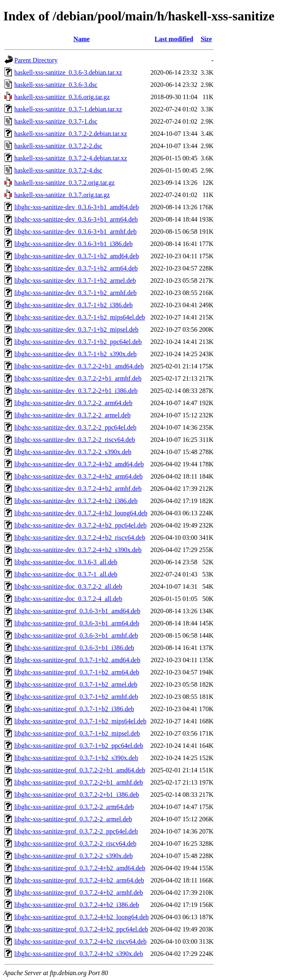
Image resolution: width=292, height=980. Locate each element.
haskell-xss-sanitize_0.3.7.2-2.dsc (58, 146)
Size (206, 39)
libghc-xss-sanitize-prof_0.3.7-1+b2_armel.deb (76, 684)
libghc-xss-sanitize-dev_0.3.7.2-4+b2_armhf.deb (78, 489)
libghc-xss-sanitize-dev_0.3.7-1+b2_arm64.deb (76, 268)
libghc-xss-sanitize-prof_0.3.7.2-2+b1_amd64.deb (80, 770)
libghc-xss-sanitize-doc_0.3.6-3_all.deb (66, 562)
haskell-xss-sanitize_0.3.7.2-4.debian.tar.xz (71, 158)
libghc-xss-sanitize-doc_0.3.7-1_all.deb (66, 574)
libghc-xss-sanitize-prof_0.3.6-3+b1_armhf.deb (76, 635)
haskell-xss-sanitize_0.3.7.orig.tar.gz (62, 195)
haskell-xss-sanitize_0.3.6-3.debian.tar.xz (68, 72)
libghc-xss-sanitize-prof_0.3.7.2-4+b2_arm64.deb (79, 880)
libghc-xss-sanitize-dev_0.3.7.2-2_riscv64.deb (75, 440)
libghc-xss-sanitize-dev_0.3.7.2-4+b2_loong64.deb (81, 513)
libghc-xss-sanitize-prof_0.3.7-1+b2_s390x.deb (76, 758)
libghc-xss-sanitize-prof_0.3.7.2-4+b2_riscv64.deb (81, 941)
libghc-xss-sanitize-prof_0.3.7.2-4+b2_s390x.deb (79, 954)
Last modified (174, 39)
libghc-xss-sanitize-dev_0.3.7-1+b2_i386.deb (73, 305)
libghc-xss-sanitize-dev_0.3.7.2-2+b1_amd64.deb (79, 366)
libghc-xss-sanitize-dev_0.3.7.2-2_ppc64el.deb (75, 427)
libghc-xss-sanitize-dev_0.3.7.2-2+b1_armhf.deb (78, 378)
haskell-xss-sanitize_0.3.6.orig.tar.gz (62, 97)
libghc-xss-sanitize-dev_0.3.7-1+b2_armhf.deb (75, 293)
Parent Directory (36, 60)
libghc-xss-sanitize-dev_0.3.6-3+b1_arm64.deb (76, 219)
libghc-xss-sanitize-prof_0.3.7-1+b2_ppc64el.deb (79, 746)
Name (82, 39)
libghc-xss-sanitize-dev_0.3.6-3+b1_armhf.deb (75, 232)
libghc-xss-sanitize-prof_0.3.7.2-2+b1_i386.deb (77, 795)
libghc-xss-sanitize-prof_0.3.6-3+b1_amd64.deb (77, 611)
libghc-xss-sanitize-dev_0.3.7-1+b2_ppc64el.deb (78, 342)
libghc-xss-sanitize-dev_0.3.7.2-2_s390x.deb (73, 452)
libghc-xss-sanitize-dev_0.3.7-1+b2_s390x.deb (75, 354)
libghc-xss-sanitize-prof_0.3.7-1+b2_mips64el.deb (80, 721)
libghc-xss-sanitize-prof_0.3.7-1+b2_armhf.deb (76, 697)
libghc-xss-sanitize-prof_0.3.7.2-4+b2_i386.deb (77, 905)
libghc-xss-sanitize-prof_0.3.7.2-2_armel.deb (73, 819)
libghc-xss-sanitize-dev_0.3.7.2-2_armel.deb (72, 415)
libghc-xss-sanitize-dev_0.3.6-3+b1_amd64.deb (76, 207)
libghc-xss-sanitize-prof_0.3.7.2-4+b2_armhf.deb (79, 892)
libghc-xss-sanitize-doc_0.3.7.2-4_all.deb (68, 599)
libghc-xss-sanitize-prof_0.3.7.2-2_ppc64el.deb (76, 831)
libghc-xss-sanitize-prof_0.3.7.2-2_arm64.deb (74, 807)
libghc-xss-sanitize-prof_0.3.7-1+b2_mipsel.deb (77, 733)
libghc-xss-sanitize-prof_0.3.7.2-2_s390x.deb (74, 856)
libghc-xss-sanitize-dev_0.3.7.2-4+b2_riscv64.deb (80, 538)
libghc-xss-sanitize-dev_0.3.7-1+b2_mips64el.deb (80, 317)
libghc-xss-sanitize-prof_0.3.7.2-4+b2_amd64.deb (80, 868)
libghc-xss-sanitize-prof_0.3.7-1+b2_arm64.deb (77, 672)
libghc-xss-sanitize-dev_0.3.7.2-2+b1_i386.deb (76, 391)
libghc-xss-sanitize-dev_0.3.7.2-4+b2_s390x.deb (78, 550)
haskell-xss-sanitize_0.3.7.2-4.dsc (58, 170)
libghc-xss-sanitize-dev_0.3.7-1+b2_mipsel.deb (76, 329)
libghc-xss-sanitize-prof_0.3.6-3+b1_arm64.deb (77, 623)
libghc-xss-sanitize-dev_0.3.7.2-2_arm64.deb (73, 403)
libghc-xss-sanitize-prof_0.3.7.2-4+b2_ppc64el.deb (81, 929)
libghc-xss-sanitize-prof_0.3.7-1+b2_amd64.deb (77, 660)
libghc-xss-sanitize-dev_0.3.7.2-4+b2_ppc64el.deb (81, 525)
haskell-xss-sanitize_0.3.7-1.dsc (56, 121)
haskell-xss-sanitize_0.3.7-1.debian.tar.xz (68, 109)
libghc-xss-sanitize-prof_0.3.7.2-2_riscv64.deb (75, 844)
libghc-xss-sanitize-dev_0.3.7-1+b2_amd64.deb (76, 256)
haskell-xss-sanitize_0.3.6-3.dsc (56, 85)
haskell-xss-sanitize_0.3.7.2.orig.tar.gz (64, 183)
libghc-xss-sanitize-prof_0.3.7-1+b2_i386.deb (74, 709)
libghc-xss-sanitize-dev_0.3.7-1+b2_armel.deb (75, 280)
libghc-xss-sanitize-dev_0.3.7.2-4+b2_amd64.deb (79, 464)
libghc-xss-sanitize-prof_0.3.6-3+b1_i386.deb (74, 648)
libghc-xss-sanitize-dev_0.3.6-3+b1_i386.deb (73, 244)
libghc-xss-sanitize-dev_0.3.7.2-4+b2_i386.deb (76, 501)
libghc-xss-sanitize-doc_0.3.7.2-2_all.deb (68, 586)
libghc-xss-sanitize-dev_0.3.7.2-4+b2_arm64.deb (79, 476)
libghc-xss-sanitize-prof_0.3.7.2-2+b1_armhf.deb (79, 782)
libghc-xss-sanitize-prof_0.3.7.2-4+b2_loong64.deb (82, 917)
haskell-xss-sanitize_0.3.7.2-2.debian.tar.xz (71, 134)
